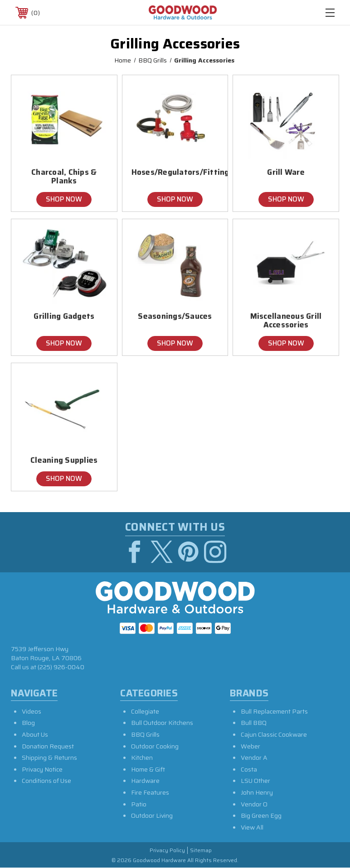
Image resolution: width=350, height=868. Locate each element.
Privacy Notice (42, 769)
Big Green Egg (261, 815)
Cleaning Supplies (64, 460)
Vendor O (254, 804)
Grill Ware (286, 172)
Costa (249, 769)
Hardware (145, 781)
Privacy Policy (167, 851)
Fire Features (150, 792)
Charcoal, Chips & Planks (64, 177)
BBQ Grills (145, 734)
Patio (139, 804)
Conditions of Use (46, 781)
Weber (250, 746)
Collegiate (145, 711)
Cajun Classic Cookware (274, 734)
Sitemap (201, 851)
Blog (28, 723)
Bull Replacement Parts (274, 711)
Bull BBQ (254, 723)
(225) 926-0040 (61, 667)
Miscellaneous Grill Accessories (286, 321)
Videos (32, 711)
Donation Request (48, 746)
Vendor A (254, 758)
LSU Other (255, 781)
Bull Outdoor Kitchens (162, 723)
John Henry (257, 792)
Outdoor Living (152, 815)
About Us (35, 734)
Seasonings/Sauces (175, 316)
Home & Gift (148, 769)
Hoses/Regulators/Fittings (175, 172)
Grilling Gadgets (64, 316)
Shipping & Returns (49, 758)
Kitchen (142, 758)
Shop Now (64, 199)
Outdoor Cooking (155, 746)
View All (252, 827)
